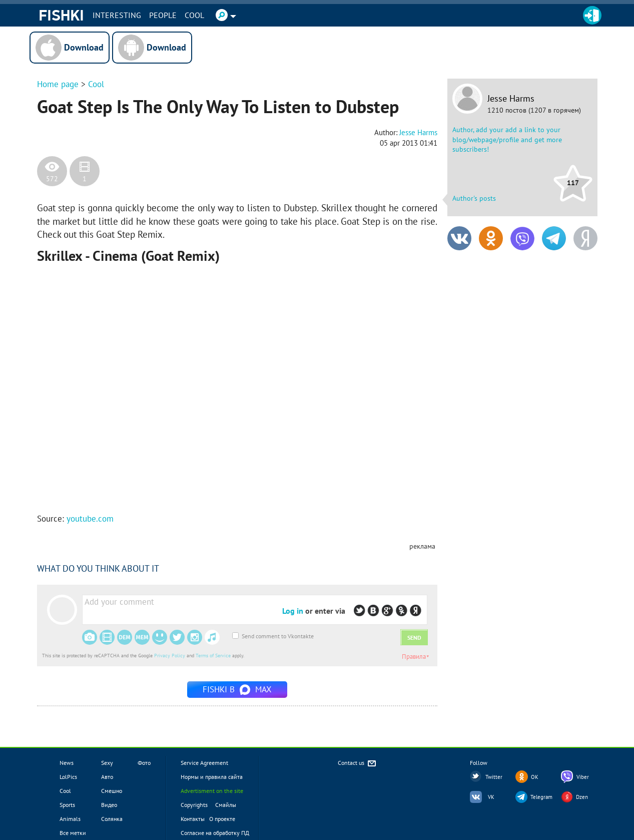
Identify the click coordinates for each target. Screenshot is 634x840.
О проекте (222, 819)
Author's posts (474, 198)
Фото (144, 763)
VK (491, 797)
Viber (583, 777)
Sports (67, 805)
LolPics (68, 777)
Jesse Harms (511, 99)
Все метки (73, 833)
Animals (70, 819)
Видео (109, 805)
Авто (107, 777)
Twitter (494, 777)
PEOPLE (163, 15)
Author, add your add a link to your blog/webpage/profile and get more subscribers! (507, 139)
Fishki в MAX (237, 689)
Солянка (112, 819)
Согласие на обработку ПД (215, 833)
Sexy (107, 763)
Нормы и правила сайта (212, 777)
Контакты (193, 819)
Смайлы (226, 805)
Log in (293, 611)
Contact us (358, 764)
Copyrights (194, 805)
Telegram (541, 797)
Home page (58, 84)
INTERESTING (117, 15)
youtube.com (90, 519)
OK (535, 777)
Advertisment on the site (212, 791)
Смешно (112, 791)
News (67, 763)
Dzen (582, 797)
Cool (194, 15)
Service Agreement (204, 763)
